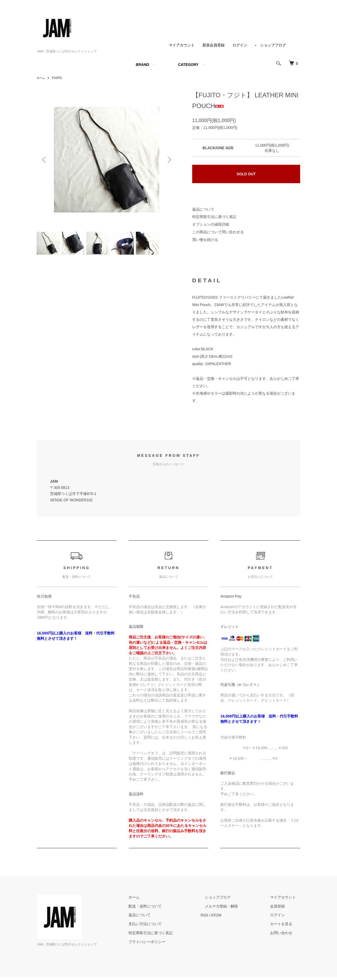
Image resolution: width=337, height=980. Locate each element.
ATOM (233, 918)
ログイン (240, 45)
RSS (221, 918)
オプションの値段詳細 (211, 224)
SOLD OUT (246, 174)
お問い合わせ (285, 936)
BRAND (143, 65)
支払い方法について (166, 927)
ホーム (42, 78)
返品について (203, 209)
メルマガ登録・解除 (234, 909)
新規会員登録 (214, 45)
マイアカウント (182, 45)
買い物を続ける (205, 240)
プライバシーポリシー (168, 945)
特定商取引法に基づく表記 (214, 217)
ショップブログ (273, 45)
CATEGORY (188, 65)
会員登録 (282, 909)
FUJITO (59, 78)
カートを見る (285, 927)
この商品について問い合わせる (218, 232)
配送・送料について (166, 909)
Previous (45, 160)
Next (168, 160)
